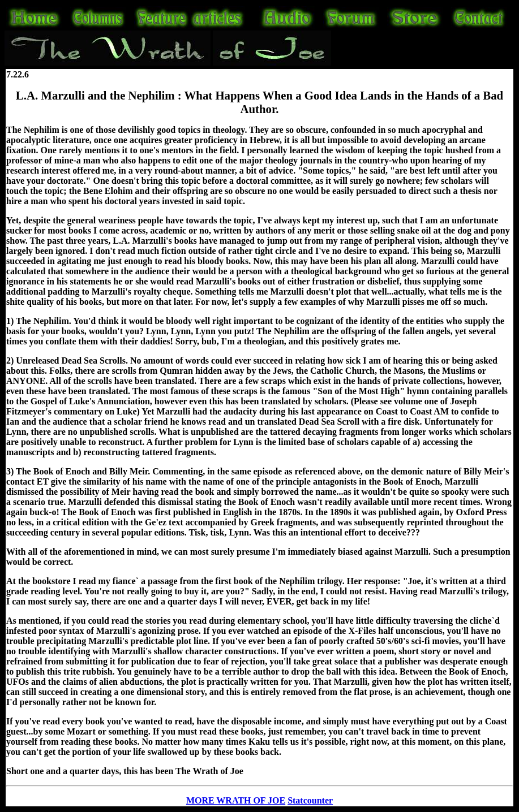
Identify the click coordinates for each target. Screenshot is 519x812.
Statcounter (310, 800)
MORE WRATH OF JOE (236, 800)
